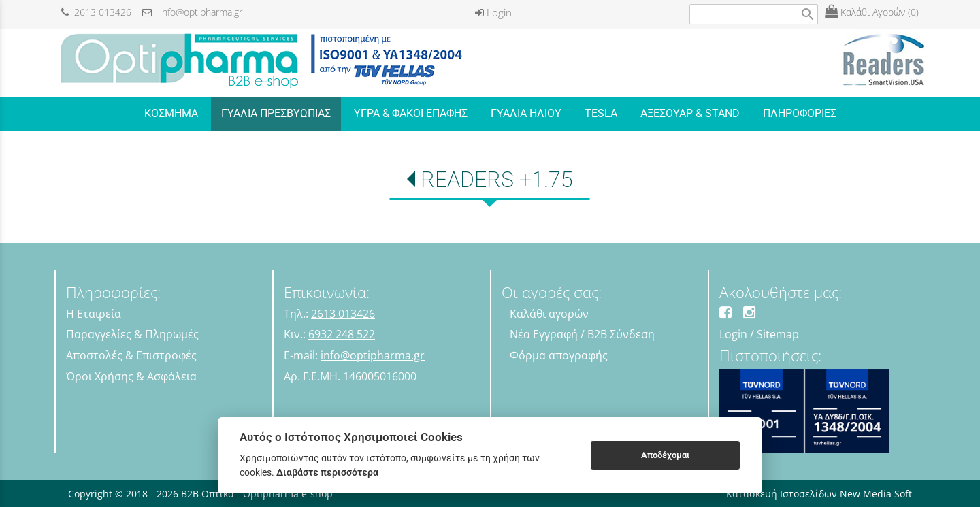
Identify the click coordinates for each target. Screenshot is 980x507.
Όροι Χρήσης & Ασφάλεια (131, 376)
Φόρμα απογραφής (559, 355)
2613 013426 (96, 12)
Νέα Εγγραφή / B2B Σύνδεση (582, 334)
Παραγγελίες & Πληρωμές (132, 334)
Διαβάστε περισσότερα (327, 472)
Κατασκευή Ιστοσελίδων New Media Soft (819, 494)
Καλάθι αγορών (549, 314)
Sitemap (778, 334)
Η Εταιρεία (94, 314)
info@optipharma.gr (192, 12)
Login (493, 12)
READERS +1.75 (497, 180)
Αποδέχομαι (665, 455)
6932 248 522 (342, 334)
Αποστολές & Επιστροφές (131, 355)
